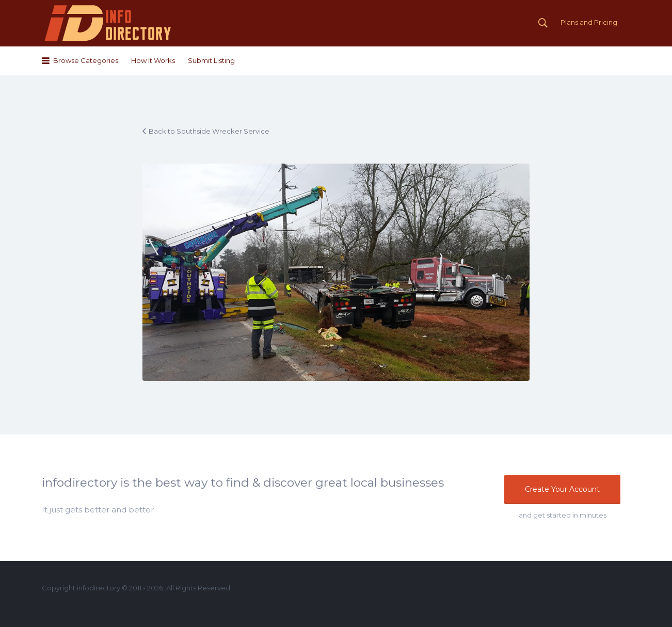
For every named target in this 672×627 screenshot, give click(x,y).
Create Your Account (562, 489)
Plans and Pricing (589, 22)
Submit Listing (211, 60)
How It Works (153, 60)
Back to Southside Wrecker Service (209, 131)
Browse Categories (86, 60)
